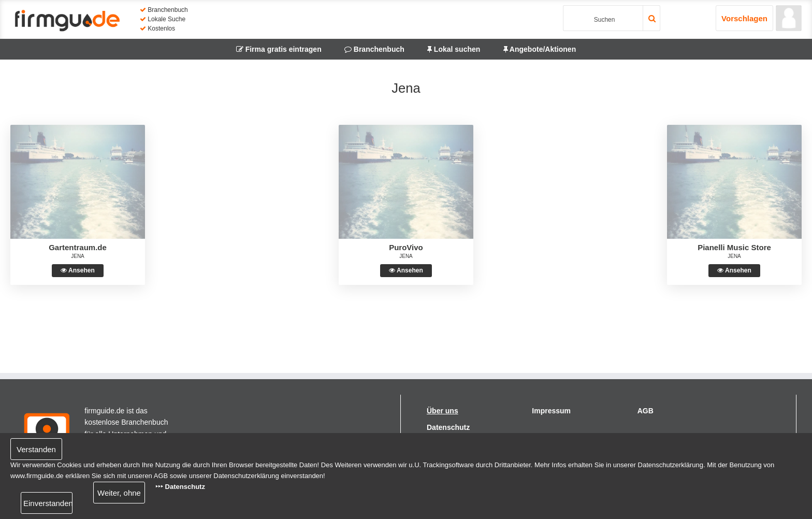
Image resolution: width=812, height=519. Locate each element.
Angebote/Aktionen (540, 49)
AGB (646, 411)
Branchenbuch (374, 49)
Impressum (551, 411)
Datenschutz (448, 427)
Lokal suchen (454, 49)
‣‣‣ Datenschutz (180, 487)
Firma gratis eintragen (279, 49)
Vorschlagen (744, 18)
